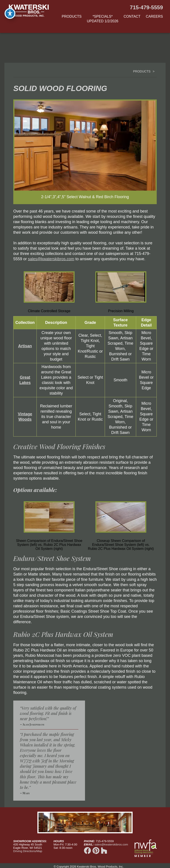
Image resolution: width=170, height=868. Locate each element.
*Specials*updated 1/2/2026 (103, 19)
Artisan (25, 346)
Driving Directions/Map (28, 851)
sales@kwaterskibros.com (51, 259)
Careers (154, 16)
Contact (132, 16)
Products (72, 16)
